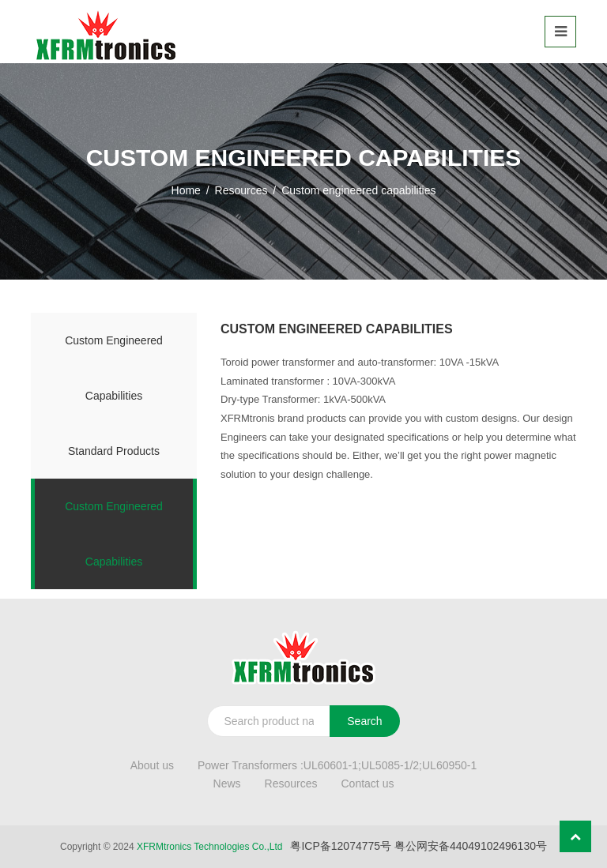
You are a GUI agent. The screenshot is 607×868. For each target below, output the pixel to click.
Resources (241, 190)
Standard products (114, 451)
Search (364, 721)
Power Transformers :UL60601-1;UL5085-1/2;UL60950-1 (337, 765)
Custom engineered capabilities (114, 368)
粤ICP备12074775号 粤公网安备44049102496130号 (418, 846)
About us (152, 765)
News (227, 783)
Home (186, 190)
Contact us (368, 783)
